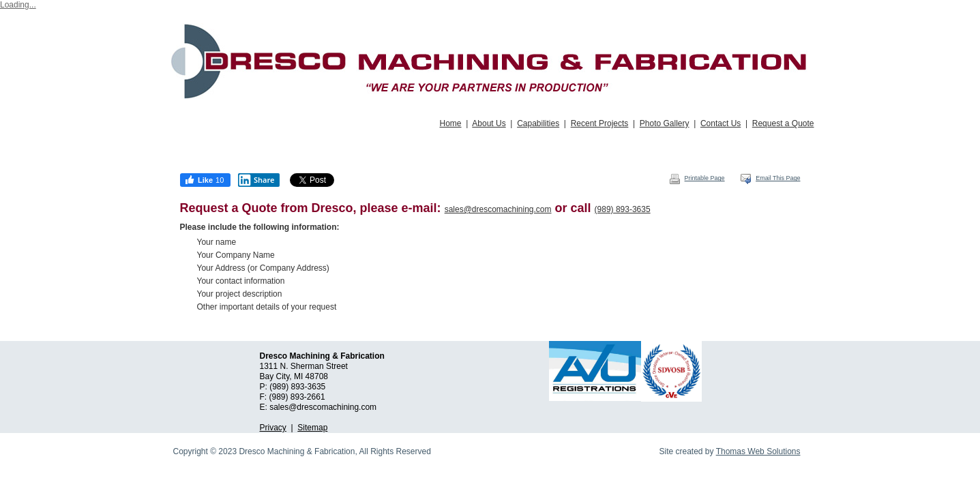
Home (451, 123)
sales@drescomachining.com (498, 209)
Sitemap (312, 428)
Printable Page (697, 178)
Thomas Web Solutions (758, 451)
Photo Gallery (665, 123)
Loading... (18, 5)
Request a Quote (783, 123)
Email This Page (770, 178)
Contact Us (721, 123)
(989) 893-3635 (623, 209)
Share (256, 180)
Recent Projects (600, 123)
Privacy (273, 428)
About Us (489, 123)
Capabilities (538, 123)
